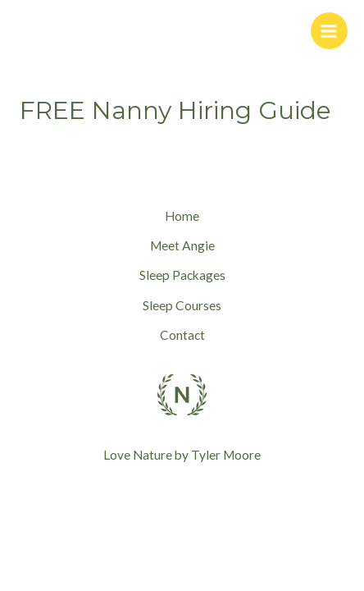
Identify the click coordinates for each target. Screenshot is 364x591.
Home (182, 216)
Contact (182, 335)
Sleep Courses (182, 305)
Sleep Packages (182, 275)
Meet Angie (182, 245)
